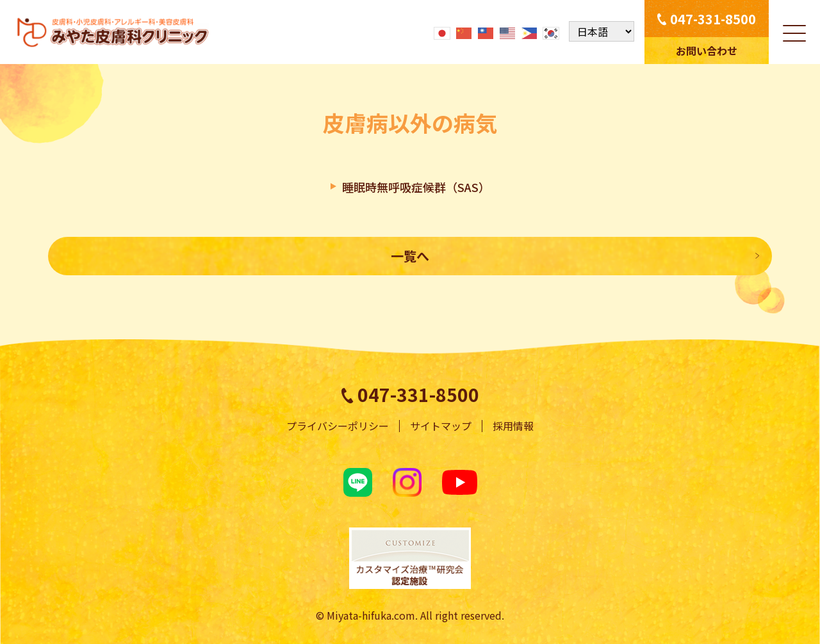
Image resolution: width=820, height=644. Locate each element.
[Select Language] (602, 32)
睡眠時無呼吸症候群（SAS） (416, 187)
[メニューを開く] (794, 32)
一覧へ (410, 256)
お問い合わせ (707, 51)
